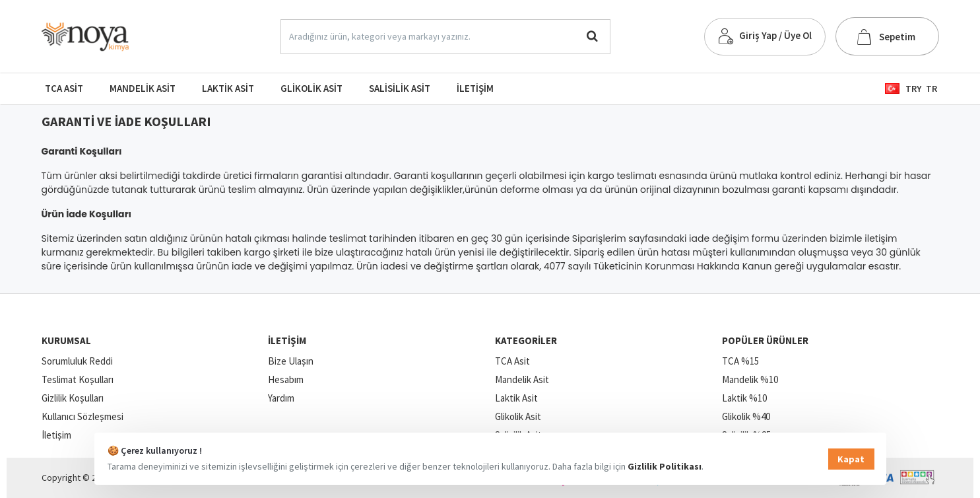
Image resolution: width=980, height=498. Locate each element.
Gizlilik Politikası (665, 466)
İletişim (287, 340)
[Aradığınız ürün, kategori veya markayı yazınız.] (592, 37)
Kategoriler (526, 340)
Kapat (851, 459)
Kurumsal (66, 340)
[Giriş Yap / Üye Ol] (765, 37)
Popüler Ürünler (765, 340)
